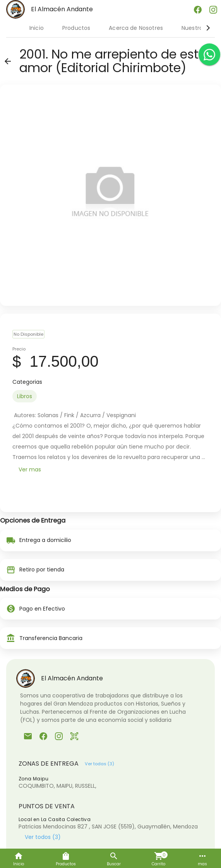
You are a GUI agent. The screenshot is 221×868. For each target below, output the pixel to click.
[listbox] (110, 396)
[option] (25, 396)
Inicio (37, 28)
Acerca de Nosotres (136, 28)
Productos (76, 28)
